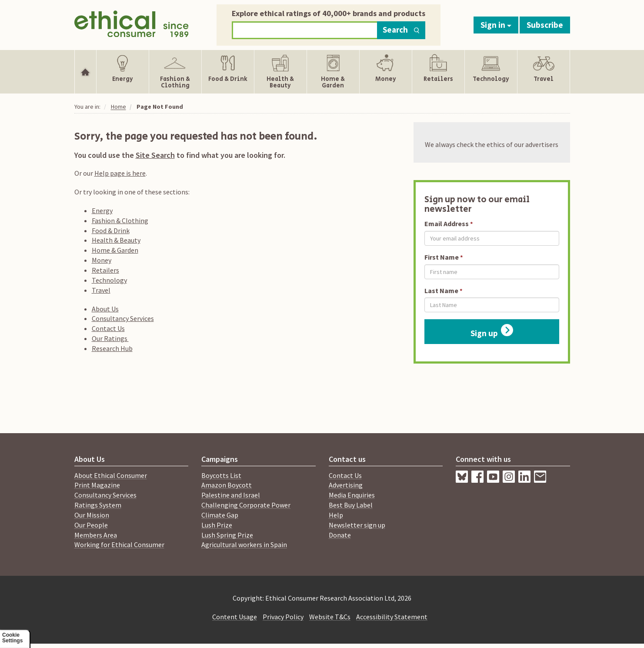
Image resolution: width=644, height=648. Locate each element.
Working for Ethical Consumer (119, 544)
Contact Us (108, 328)
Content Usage (235, 617)
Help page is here (120, 173)
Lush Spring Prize (227, 535)
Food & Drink (111, 230)
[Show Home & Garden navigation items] (333, 72)
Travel (101, 290)
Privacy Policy (283, 617)
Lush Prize (217, 525)
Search (401, 30)
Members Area (96, 535)
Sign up (492, 331)
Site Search (155, 155)
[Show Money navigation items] (386, 72)
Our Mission (92, 515)
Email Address (447, 224)
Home (118, 107)
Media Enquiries (352, 495)
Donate (340, 535)
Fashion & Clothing (120, 220)
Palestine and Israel (231, 495)
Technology (109, 280)
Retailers (105, 270)
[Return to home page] (132, 23)
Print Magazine (97, 485)
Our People (91, 525)
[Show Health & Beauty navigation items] (280, 72)
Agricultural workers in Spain (244, 544)
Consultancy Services (123, 318)
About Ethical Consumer (111, 475)
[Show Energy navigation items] (123, 72)
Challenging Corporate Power (246, 505)
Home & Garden (115, 250)
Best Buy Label (351, 505)
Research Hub (112, 348)
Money (102, 260)
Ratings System (98, 505)
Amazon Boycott (227, 485)
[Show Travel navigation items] (543, 72)
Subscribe (545, 25)
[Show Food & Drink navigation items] (228, 72)
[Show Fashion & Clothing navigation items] (175, 72)
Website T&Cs (330, 617)
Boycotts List (221, 475)
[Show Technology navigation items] (491, 72)
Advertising (346, 485)
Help (336, 515)
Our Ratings (110, 338)
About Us (105, 309)
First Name (442, 257)
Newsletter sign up (357, 525)
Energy (102, 210)
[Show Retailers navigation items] (438, 72)
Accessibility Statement (392, 617)
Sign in (496, 25)
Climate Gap (220, 515)
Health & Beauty (116, 240)
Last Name (441, 291)
